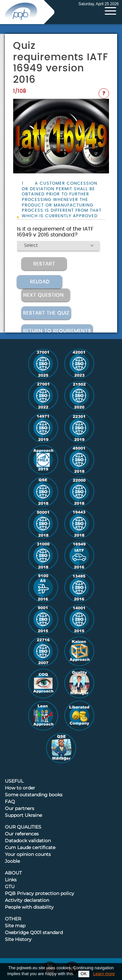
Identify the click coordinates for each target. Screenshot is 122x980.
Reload (40, 282)
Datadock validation (28, 841)
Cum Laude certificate (30, 848)
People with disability (29, 907)
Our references (22, 834)
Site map (15, 926)
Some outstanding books (34, 795)
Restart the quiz (46, 313)
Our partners (20, 809)
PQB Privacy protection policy (40, 894)
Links (11, 880)
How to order (20, 788)
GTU (10, 887)
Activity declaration (27, 901)
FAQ (10, 802)
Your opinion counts (28, 855)
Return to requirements (57, 331)
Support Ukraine (23, 816)
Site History (18, 940)
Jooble (12, 861)
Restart (44, 264)
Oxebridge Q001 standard (34, 933)
